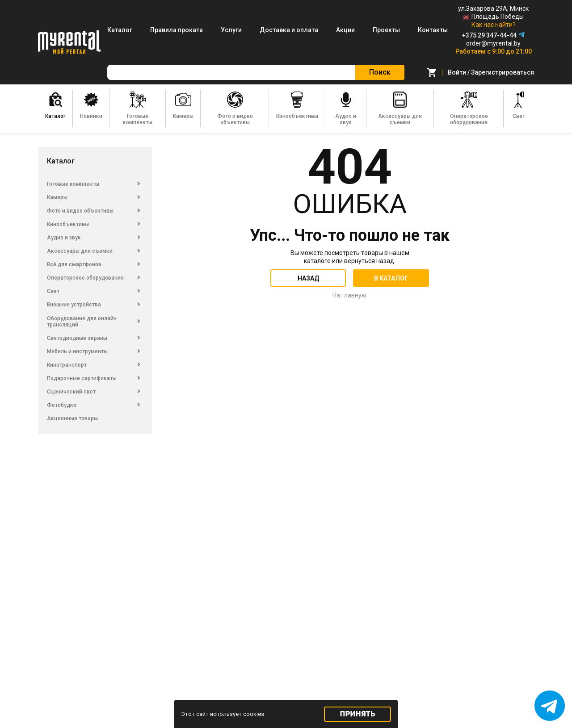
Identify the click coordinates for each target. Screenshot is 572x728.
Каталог (120, 30)
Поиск (380, 72)
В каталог (391, 278)
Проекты (386, 30)
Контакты (433, 30)
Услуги (231, 30)
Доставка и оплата (289, 30)
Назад (308, 278)
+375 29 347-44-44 (489, 35)
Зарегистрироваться (503, 72)
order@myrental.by (493, 43)
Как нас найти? (494, 25)
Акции (345, 30)
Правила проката (177, 30)
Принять (358, 714)
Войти (457, 72)
